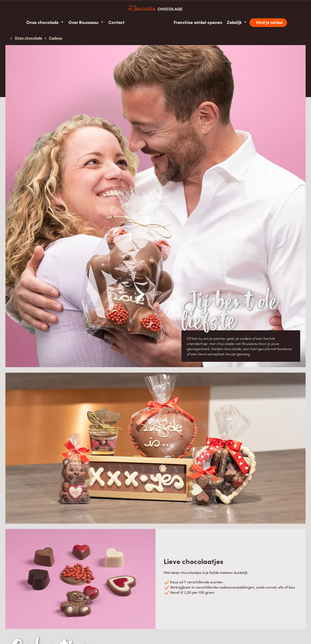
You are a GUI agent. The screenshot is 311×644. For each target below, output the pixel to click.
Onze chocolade (45, 22)
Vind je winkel (269, 22)
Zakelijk (237, 22)
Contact (116, 22)
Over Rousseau (86, 22)
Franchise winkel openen (198, 22)
